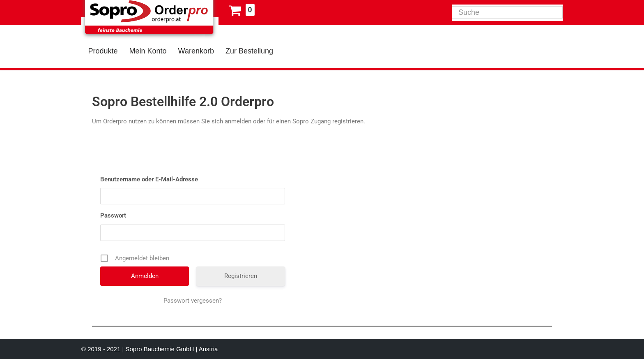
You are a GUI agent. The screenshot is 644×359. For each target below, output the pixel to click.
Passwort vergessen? (193, 301)
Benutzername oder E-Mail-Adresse (149, 179)
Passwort (113, 215)
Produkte (103, 51)
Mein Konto (148, 51)
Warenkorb (196, 51)
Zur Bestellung (249, 51)
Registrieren (241, 276)
